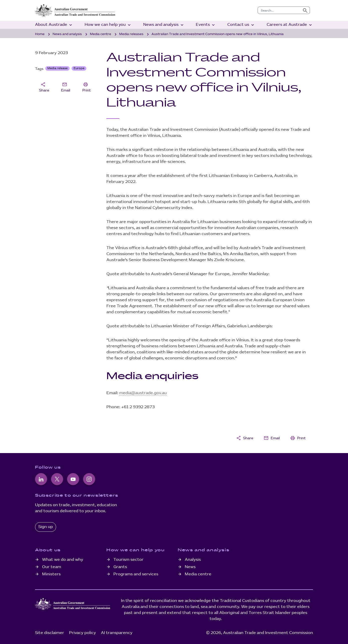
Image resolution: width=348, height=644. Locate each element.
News (190, 567)
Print (87, 87)
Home (40, 34)
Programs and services (136, 574)
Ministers (51, 574)
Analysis (193, 560)
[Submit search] (305, 10)
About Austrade (54, 25)
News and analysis (164, 25)
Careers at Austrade (290, 25)
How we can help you (108, 25)
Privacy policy (82, 633)
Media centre (101, 34)
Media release (57, 68)
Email (66, 87)
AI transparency (117, 633)
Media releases (131, 34)
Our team (52, 567)
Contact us (241, 25)
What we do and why (63, 560)
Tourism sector (128, 560)
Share (44, 87)
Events (206, 25)
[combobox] (279, 10)
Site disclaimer (50, 633)
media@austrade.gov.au (143, 393)
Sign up (46, 527)
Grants (120, 567)
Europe (79, 68)
